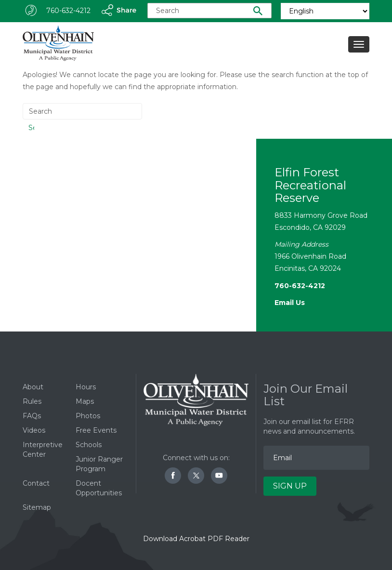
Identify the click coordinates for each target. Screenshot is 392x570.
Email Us (290, 303)
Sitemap (37, 507)
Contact (36, 483)
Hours (86, 387)
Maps (85, 401)
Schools (89, 445)
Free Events (96, 430)
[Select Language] (325, 11)
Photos (88, 416)
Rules (32, 401)
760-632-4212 (68, 11)
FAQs (32, 416)
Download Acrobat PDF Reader (196, 539)
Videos (34, 430)
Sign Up (290, 486)
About (33, 387)
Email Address (263, 436)
